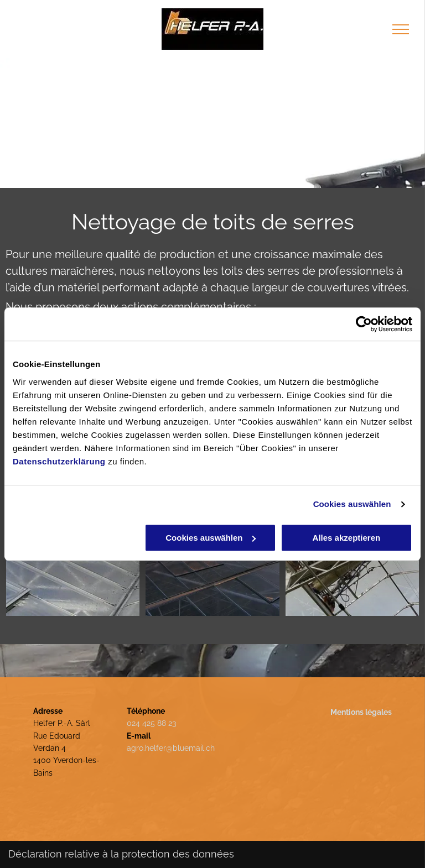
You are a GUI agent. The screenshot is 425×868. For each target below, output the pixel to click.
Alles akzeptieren (347, 538)
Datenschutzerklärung (59, 461)
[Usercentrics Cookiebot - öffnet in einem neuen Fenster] (364, 324)
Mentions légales (361, 712)
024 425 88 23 (151, 723)
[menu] (401, 29)
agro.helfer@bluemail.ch (171, 748)
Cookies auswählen (352, 504)
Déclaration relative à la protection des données (121, 854)
